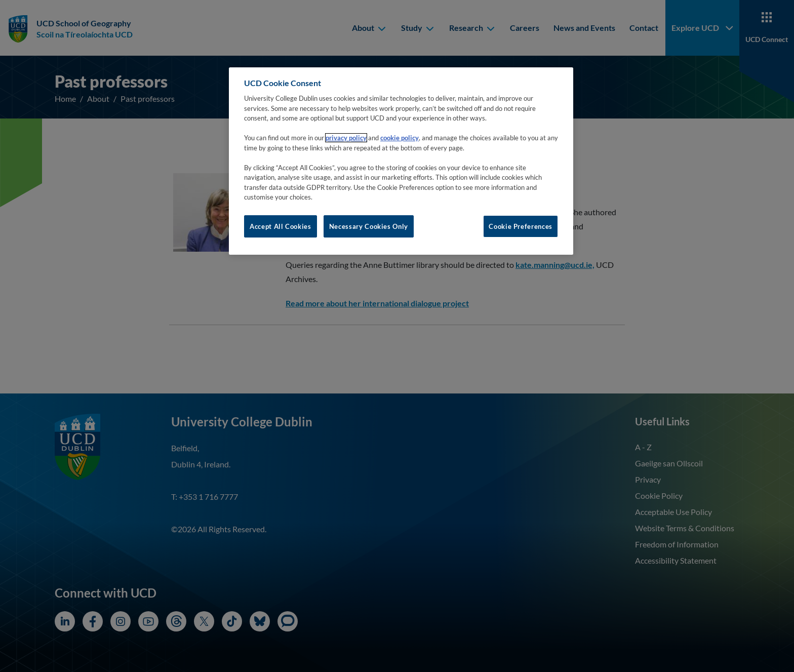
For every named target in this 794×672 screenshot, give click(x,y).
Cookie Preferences (521, 226)
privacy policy (346, 138)
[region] (401, 161)
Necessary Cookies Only (369, 226)
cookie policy (400, 138)
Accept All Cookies (281, 226)
